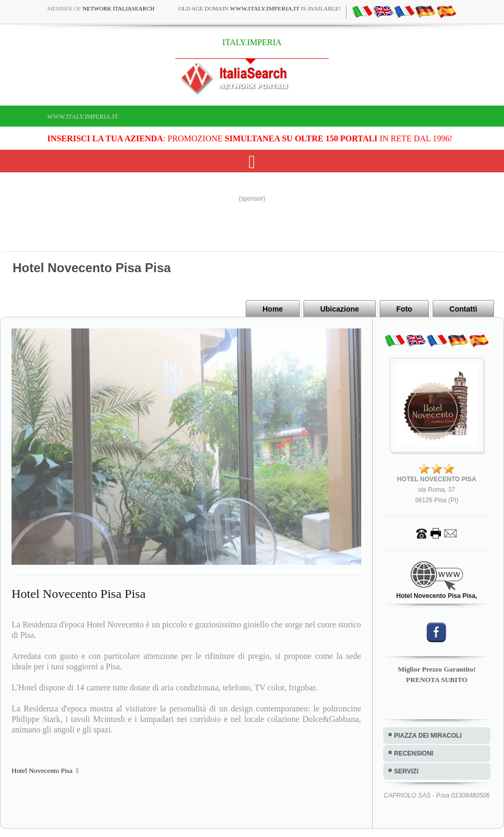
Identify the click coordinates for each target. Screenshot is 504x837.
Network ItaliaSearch (118, 8)
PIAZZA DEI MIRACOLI (428, 736)
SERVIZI (406, 771)
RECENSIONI (414, 753)
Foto (404, 309)
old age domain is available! (260, 8)
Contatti (463, 309)
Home (273, 309)
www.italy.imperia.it (83, 117)
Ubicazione (340, 309)
